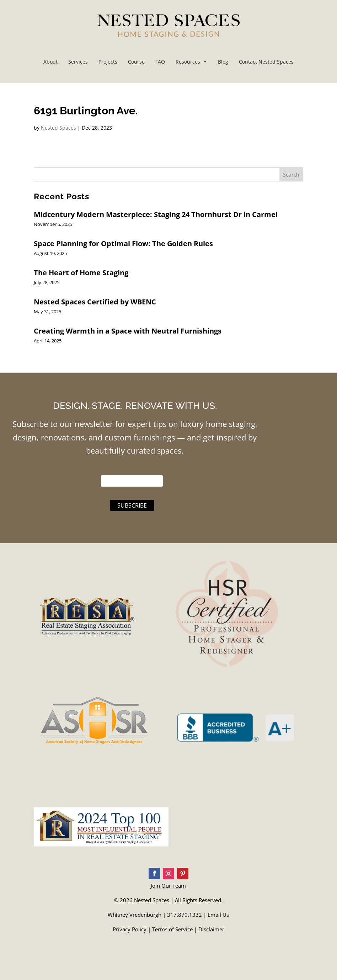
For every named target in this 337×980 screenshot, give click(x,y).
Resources (191, 62)
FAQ (160, 62)
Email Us (218, 915)
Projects (108, 62)
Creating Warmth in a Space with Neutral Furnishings (128, 331)
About (50, 62)
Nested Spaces (58, 128)
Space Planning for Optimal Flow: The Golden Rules (123, 243)
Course (136, 62)
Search (291, 175)
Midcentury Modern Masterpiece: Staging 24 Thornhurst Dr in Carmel (156, 214)
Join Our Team (168, 886)
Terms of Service (172, 929)
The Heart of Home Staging (81, 273)
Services (78, 62)
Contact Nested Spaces (266, 62)
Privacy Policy (130, 929)
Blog (223, 62)
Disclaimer (211, 929)
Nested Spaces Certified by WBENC (95, 302)
